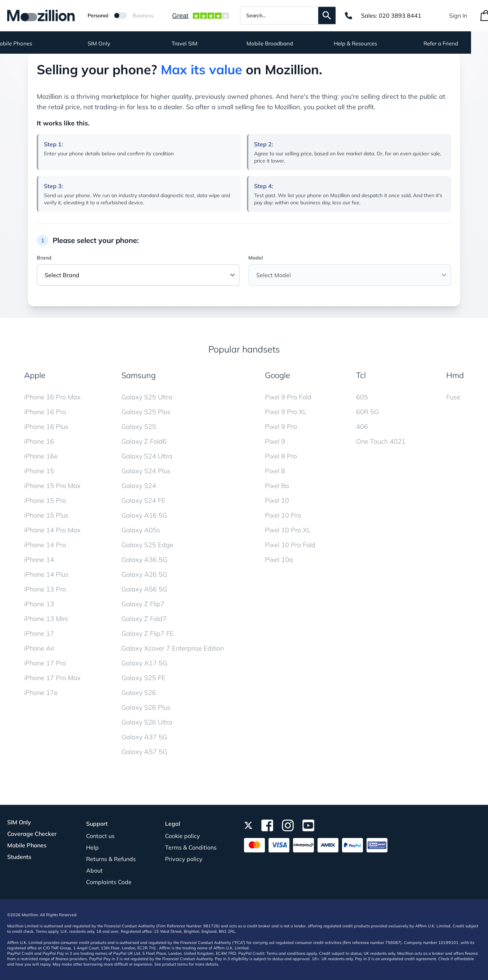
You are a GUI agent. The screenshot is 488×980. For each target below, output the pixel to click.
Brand (44, 258)
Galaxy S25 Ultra (147, 397)
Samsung (139, 375)
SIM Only (116, 43)
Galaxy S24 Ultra (147, 456)
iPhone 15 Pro (45, 500)
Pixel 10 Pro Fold (290, 545)
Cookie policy (183, 836)
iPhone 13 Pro (45, 589)
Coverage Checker (32, 834)
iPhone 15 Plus (46, 515)
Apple (35, 375)
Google (278, 375)
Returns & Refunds (111, 859)
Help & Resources (372, 43)
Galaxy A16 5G (144, 515)
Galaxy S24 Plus (146, 471)
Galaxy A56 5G (144, 589)
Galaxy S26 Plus (146, 707)
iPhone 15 (39, 471)
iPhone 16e (41, 456)
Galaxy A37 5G (144, 737)
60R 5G (367, 412)
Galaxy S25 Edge (147, 545)
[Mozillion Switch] (120, 15)
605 (362, 397)
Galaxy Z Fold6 (144, 441)
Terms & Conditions (191, 847)
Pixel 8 (275, 471)
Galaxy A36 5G (144, 560)
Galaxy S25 (139, 427)
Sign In (458, 15)
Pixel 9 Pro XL (286, 412)
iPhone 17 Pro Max (52, 678)
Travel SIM (201, 43)
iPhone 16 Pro (45, 412)
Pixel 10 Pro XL (288, 530)
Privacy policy (184, 859)
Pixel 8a (277, 486)
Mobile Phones (27, 845)
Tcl (361, 375)
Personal (98, 15)
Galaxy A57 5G (144, 752)
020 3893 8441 (400, 15)
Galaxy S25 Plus (146, 412)
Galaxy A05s (141, 530)
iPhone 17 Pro (45, 663)
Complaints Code (109, 882)
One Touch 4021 (381, 441)
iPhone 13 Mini (46, 619)
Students (19, 857)
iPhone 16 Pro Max (52, 397)
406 (362, 427)
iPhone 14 (39, 560)
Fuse (453, 397)
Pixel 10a (279, 560)
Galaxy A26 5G (144, 574)
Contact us (100, 836)
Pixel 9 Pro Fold (288, 397)
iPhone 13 (39, 604)
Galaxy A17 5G (144, 663)
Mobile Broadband (287, 43)
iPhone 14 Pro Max (52, 530)
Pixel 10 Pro (283, 515)
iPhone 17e (41, 693)
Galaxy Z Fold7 (144, 619)
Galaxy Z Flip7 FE (148, 633)
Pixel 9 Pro (281, 427)
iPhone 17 (39, 633)
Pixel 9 (275, 441)
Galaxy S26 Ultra (147, 722)
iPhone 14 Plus (46, 574)
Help (92, 847)
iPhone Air (39, 648)
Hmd (455, 375)
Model (256, 258)
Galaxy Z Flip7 (143, 604)
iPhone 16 (39, 441)
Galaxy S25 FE (143, 678)
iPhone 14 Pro (45, 545)
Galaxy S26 (139, 693)
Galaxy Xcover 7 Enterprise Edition (173, 648)
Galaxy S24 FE (143, 500)
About (94, 870)
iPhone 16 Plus (46, 427)
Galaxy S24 (139, 486)
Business (143, 15)
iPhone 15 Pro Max (52, 486)
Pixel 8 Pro (281, 456)
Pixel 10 (277, 500)
